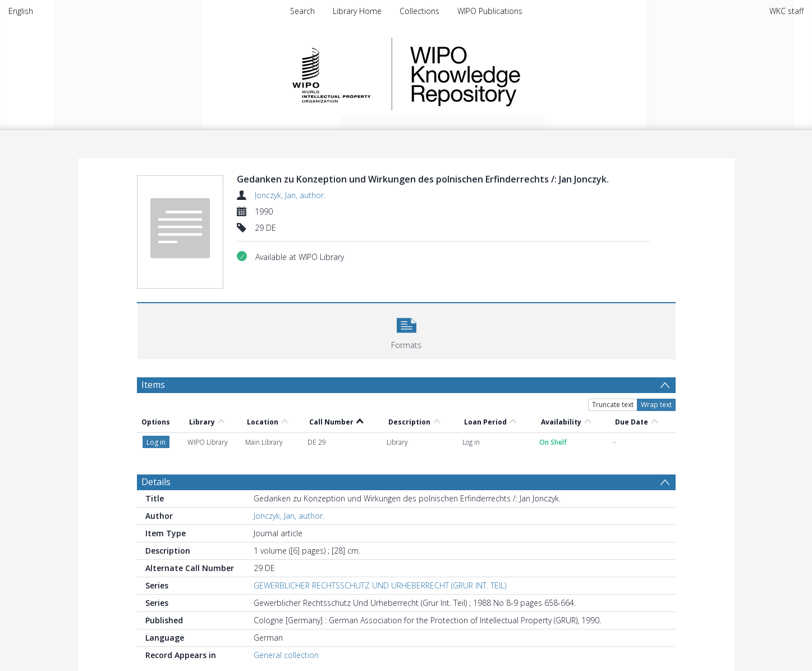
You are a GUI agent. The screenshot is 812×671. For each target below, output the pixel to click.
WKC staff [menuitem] (786, 11)
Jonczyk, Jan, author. (290, 195)
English (21, 11)
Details (156, 482)
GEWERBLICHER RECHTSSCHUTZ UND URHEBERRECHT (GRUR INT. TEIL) (380, 585)
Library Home (357, 11)
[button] (407, 330)
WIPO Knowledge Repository (511, 74)
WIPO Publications (490, 11)
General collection (286, 655)
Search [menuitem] (302, 11)
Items (153, 385)
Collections (419, 11)
